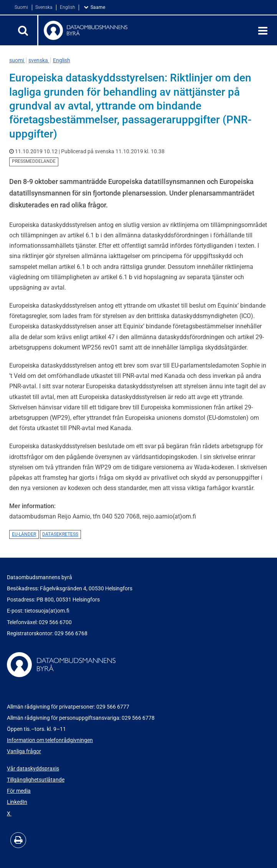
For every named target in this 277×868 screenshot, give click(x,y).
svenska (39, 60)
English (68, 7)
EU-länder (24, 534)
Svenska (44, 7)
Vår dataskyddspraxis (33, 769)
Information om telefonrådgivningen (50, 740)
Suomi (22, 7)
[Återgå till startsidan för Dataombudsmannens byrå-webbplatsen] (142, 30)
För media (19, 791)
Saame (99, 7)
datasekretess (60, 534)
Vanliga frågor (24, 751)
